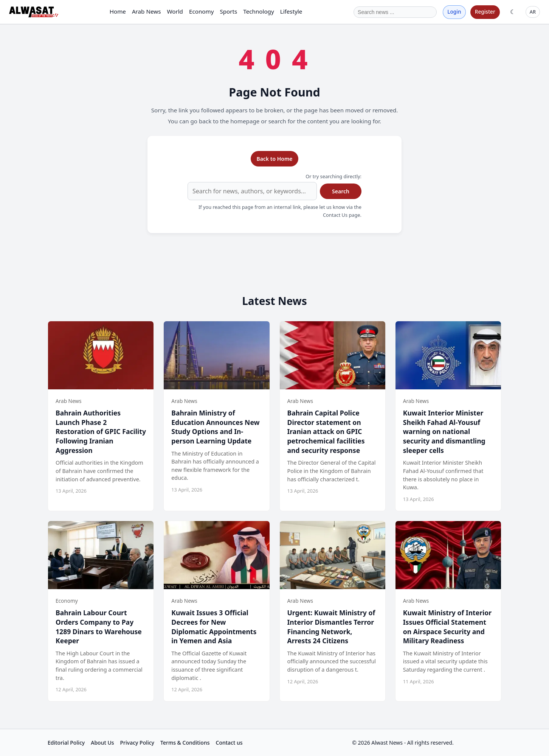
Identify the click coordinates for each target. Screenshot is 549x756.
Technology (258, 11)
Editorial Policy (66, 743)
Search (341, 191)
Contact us (229, 743)
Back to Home (274, 159)
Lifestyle (291, 11)
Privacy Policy (137, 743)
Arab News (147, 11)
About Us (102, 743)
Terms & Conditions (185, 743)
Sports (228, 11)
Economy (201, 11)
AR (533, 12)
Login (454, 12)
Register (485, 12)
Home (118, 11)
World (175, 11)
